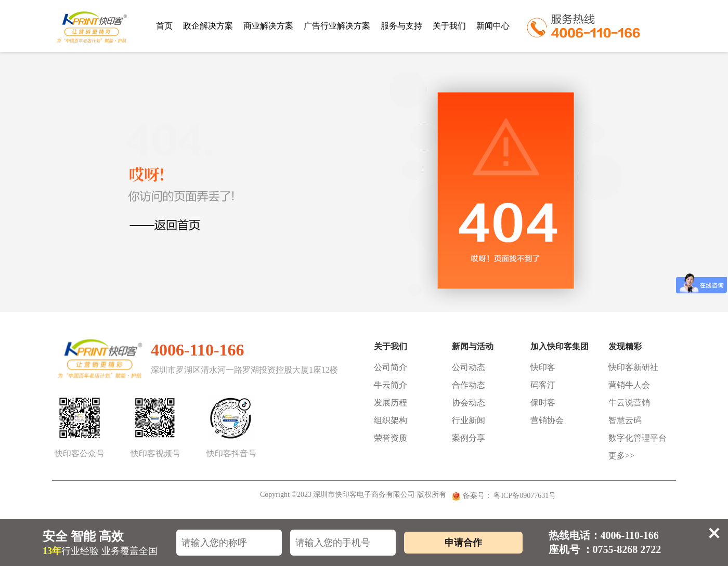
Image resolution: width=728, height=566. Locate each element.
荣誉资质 (391, 438)
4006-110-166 (198, 350)
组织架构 (391, 420)
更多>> (621, 456)
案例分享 (469, 438)
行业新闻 (469, 420)
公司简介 (391, 367)
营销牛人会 (629, 385)
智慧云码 (625, 420)
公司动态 (469, 367)
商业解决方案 (268, 26)
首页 (164, 26)
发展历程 (391, 403)
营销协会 (547, 420)
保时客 (543, 403)
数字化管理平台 (638, 438)
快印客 (543, 367)
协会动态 (469, 403)
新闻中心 (493, 26)
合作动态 (469, 385)
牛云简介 (391, 385)
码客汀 (543, 385)
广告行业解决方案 (337, 26)
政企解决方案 (208, 26)
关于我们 (449, 26)
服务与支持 (401, 26)
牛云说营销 (629, 403)
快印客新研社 (633, 367)
